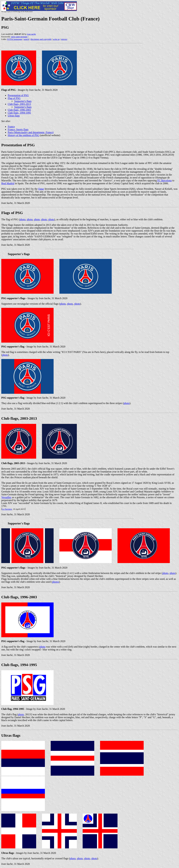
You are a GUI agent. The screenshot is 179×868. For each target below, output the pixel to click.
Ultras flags (14, 116)
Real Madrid (8, 183)
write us (56, 39)
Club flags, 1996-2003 (19, 110)
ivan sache (32, 34)
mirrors (64, 39)
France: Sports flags (18, 129)
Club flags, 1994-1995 (19, 113)
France (11, 127)
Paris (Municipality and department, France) (31, 132)
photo (23, 219)
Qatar (41, 189)
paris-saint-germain (19, 37)
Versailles (6, 497)
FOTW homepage (15, 39)
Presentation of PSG (18, 95)
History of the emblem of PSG (23, 135)
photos (56, 582)
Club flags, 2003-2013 (19, 104)
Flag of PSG (14, 98)
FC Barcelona (164, 180)
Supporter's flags (23, 101)
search (26, 39)
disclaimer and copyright (41, 39)
